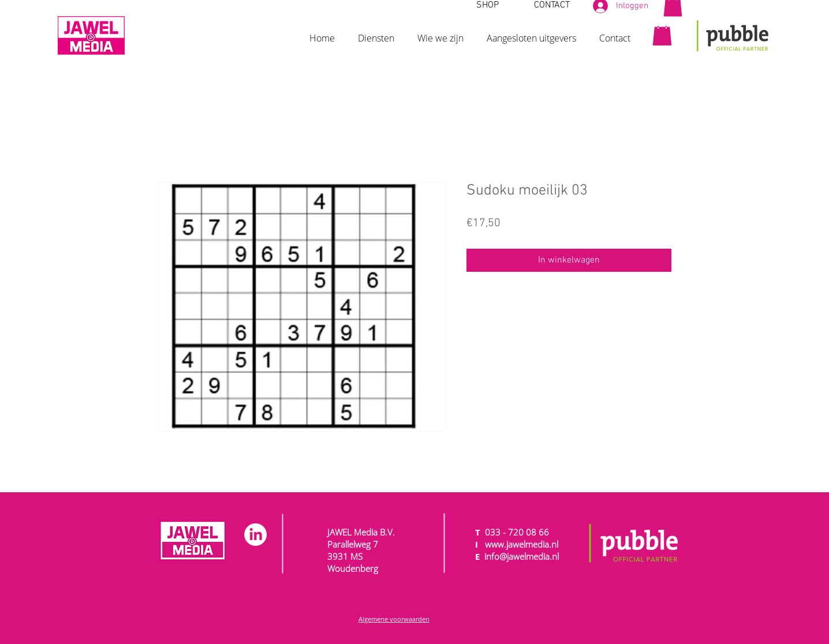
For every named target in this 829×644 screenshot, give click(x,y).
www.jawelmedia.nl (522, 544)
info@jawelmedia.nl (522, 556)
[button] (376, 33)
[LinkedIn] (255, 535)
